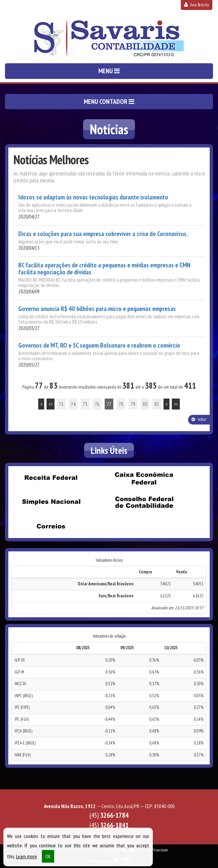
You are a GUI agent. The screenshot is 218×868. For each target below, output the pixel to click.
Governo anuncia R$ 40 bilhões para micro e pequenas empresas (97, 309)
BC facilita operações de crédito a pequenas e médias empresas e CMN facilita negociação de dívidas (104, 269)
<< (51, 404)
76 (97, 404)
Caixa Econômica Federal (144, 478)
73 (61, 404)
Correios (51, 526)
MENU (109, 71)
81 (157, 404)
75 (85, 404)
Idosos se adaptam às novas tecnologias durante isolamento (93, 197)
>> (176, 404)
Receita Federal (51, 478)
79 (133, 404)
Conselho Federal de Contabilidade (144, 502)
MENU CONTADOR (109, 102)
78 (121, 404)
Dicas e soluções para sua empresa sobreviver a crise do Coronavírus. (103, 234)
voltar (199, 419)
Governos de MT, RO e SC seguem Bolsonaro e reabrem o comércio (99, 345)
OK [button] (48, 859)
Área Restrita (197, 5)
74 (73, 404)
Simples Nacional (51, 502)
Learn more (26, 859)
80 (145, 404)
